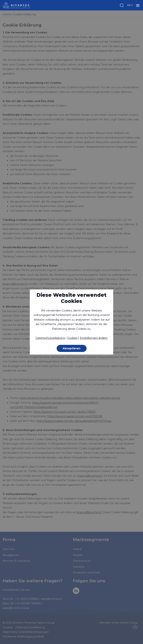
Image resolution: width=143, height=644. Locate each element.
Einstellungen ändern (94, 338)
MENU (138, 5)
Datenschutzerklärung (50, 338)
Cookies (72, 338)
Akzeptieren (71, 348)
